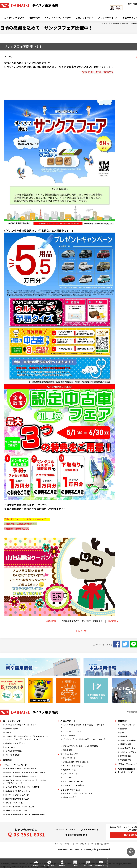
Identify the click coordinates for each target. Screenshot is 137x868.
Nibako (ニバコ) (70, 797)
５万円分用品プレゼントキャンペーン (21, 769)
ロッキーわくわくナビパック (17, 795)
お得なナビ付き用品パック (17, 810)
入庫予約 (75, 865)
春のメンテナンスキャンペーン (18, 791)
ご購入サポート (83, 18)
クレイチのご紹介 (13, 755)
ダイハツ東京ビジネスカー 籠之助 (20, 807)
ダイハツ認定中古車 (13, 751)
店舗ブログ (126, 23)
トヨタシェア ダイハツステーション (77, 793)
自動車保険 (67, 750)
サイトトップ (105, 23)
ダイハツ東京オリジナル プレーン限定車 (22, 787)
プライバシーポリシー (63, 844)
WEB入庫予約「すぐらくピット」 (77, 762)
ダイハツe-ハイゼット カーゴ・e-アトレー (23, 725)
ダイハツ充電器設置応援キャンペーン (21, 776)
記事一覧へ (83, 631)
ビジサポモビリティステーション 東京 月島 (80, 746)
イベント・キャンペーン (57, 18)
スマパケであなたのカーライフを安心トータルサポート (83, 726)
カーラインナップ (13, 18)
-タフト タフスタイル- (15, 803)
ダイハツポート (69, 735)
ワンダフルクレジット (72, 731)
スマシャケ (67, 778)
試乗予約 (36, 865)
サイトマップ (81, 844)
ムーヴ (8, 732)
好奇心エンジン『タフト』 (16, 743)
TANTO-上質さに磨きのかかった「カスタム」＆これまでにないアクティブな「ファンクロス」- (26, 738)
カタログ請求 (88, 865)
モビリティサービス (70, 790)
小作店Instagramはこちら (17, 529)
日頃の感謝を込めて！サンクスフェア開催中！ (82, 621)
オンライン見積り (49, 865)
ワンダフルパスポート (72, 774)
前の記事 (52, 621)
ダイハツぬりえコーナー (73, 781)
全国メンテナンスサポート (74, 785)
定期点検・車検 (69, 770)
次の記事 (112, 621)
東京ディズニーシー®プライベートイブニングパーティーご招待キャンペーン (25, 782)
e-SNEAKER (10, 747)
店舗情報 (33, 18)
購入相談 (62, 865)
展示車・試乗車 (12, 729)
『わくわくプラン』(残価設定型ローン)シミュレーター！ (83, 741)
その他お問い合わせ (101, 865)
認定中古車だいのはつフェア (17, 799)
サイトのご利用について (101, 844)
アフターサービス (107, 18)
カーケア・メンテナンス (73, 766)
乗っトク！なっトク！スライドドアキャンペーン (25, 772)
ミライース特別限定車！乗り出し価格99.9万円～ (25, 814)
